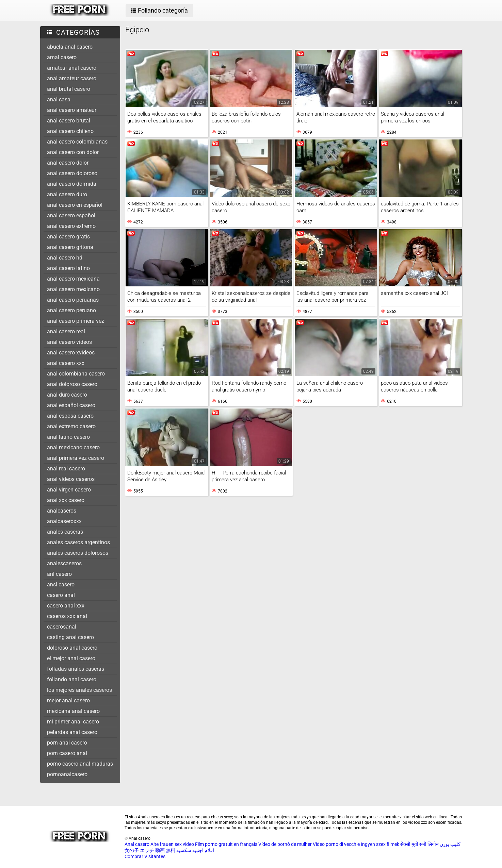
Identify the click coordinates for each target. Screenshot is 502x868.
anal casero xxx (66, 363)
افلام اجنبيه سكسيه (195, 850)
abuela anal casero (70, 47)
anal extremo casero (71, 426)
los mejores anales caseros (79, 690)
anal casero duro (67, 194)
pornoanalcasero (67, 774)
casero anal (61, 595)
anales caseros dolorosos (78, 553)
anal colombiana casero (76, 374)
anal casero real (66, 331)
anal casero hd (65, 258)
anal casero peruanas (73, 300)
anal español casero (71, 405)
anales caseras (65, 532)
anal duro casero (67, 395)
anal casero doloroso (72, 173)
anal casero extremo (71, 226)
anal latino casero (68, 437)
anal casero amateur (72, 110)
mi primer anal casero (73, 722)
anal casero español (71, 215)
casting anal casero (70, 637)
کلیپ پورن (450, 844)
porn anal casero (67, 743)
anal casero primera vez (76, 321)
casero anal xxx (66, 606)
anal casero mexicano (73, 289)
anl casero (59, 574)
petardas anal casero (72, 732)
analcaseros (62, 511)
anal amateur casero (72, 78)
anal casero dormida (72, 184)
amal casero (62, 57)
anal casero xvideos (71, 353)
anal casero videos (69, 342)
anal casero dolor (68, 163)
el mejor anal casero (71, 658)
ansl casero (61, 585)
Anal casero (137, 844)
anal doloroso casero (72, 384)
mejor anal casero (68, 700)
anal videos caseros (71, 479)
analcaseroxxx (64, 521)
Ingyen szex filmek (380, 844)
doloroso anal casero (72, 648)
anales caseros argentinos (78, 542)
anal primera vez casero (76, 458)
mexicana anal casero (73, 711)
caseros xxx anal (67, 616)
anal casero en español (75, 205)
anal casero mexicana (73, 279)
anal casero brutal (69, 121)
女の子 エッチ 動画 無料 (150, 850)
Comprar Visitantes (145, 856)
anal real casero (66, 469)
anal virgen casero (69, 490)
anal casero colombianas (77, 142)
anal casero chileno (70, 131)
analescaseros (64, 563)
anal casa (59, 99)
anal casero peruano (71, 310)
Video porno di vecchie (336, 844)
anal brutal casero (69, 89)
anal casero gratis (68, 237)
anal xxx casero (66, 500)
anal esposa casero (70, 416)
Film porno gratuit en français (226, 844)
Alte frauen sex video (172, 844)
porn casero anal (67, 753)
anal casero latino (68, 268)
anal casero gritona (70, 247)
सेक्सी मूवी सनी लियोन (419, 844)
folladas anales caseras (76, 669)
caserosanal (62, 627)
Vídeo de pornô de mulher (285, 844)
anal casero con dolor (73, 152)
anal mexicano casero (73, 447)
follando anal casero (72, 679)
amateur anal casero (72, 68)
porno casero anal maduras (80, 764)
